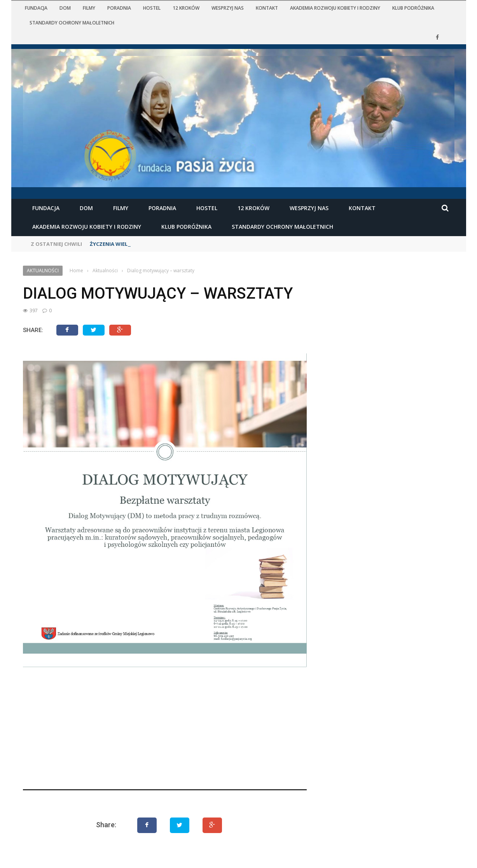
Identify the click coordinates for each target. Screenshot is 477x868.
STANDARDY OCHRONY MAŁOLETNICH (72, 23)
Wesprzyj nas (228, 8)
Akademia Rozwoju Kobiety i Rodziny (335, 8)
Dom (65, 8)
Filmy (89, 8)
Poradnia (119, 8)
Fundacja (36, 8)
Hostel (152, 8)
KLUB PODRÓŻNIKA (413, 8)
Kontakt (267, 8)
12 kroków (186, 8)
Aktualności (43, 270)
